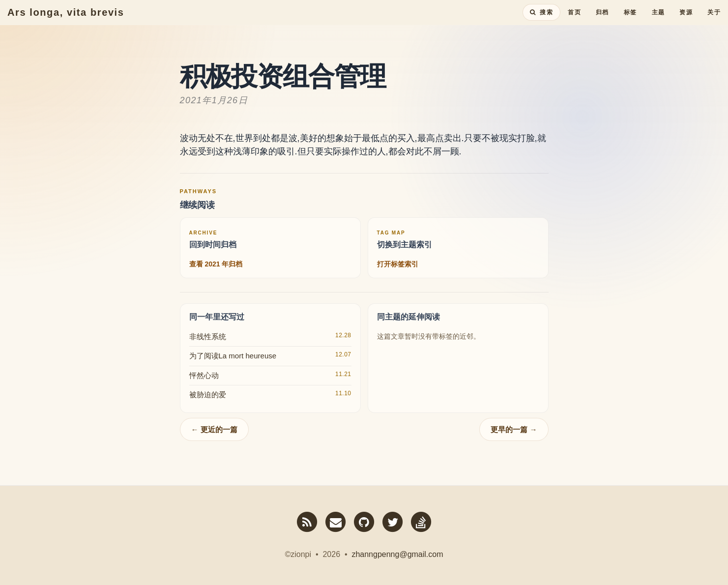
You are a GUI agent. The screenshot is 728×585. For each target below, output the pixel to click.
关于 (714, 22)
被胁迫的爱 (208, 395)
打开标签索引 (398, 264)
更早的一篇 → (514, 429)
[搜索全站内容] (541, 22)
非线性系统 (208, 336)
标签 (630, 22)
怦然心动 (204, 375)
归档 (602, 22)
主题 (658, 22)
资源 (686, 22)
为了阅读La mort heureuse (233, 356)
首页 (574, 22)
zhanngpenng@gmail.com (397, 554)
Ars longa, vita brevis (66, 22)
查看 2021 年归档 (216, 264)
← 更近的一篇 (214, 429)
